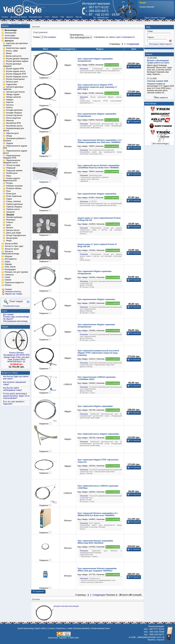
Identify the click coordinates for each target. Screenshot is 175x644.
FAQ (62, 17)
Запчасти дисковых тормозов (13, 88)
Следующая (133, 44)
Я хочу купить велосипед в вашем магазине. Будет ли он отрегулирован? (16, 396)
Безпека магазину (82, 628)
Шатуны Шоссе (13, 230)
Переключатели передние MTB (12, 157)
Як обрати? (8, 319)
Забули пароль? (166, 44)
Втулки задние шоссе (16, 71)
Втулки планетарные (15, 79)
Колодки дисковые (14, 110)
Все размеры (50, 37)
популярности (128, 37)
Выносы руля (12, 82)
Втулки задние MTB (15, 69)
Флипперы (11, 220)
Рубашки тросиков (14, 186)
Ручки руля (11, 194)
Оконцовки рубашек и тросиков (14, 140)
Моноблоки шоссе (14, 126)
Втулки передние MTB (16, 74)
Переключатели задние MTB (15, 147)
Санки (7, 277)
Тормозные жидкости (14, 283)
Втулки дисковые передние (12, 65)
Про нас (79, 17)
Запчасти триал (12, 249)
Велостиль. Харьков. (58, 638)
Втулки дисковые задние (17, 61)
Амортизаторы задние (16, 48)
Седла (9, 199)
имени (112, 37)
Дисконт (70, 17)
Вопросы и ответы (10, 373)
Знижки (5, 327)
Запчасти (9, 41)
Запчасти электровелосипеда (10, 253)
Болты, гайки (12, 51)
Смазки (8, 280)
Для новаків (8, 315)
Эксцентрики (12, 238)
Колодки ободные (14, 113)
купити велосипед (25, 628)
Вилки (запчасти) (14, 56)
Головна (5, 17)
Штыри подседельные (16, 236)
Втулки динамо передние (17, 59)
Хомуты (10, 222)
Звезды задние (13, 94)
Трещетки (10, 212)
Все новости (162, 98)
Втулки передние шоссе (17, 77)
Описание (84, 69)
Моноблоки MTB (13, 123)
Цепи (8, 225)
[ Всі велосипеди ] (161, 144)
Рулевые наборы (14, 189)
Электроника (10, 33)
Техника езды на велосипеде (16, 317)
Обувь (7, 262)
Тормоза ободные (14, 207)
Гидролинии (11, 84)
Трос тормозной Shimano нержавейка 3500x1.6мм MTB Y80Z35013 (95, 542)
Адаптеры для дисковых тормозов (15, 44)
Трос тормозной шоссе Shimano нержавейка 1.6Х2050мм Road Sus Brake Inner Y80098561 (98, 167)
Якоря (9, 241)
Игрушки (8, 256)
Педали (9, 143)
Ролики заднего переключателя (11, 179)
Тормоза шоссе (13, 209)
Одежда (8, 264)
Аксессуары (10, 36)
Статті (47, 17)
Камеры (10, 100)
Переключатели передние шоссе (12, 162)
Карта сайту (40, 628)
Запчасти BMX (11, 244)
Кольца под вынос (14, 115)
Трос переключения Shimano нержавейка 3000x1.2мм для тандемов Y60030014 (97, 570)
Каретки (10, 102)
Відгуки (55, 17)
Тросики (10, 215)
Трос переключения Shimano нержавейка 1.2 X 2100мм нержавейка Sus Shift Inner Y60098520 (100, 141)
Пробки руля (12, 173)
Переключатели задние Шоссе (15, 152)
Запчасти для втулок (15, 92)
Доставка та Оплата (19, 17)
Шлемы (8, 285)
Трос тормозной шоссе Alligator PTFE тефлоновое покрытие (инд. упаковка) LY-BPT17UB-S (97, 87)
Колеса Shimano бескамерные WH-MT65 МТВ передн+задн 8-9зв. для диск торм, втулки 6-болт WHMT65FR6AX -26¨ (17, 357)
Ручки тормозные (14, 196)
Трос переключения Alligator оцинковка (96, 299)
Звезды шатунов (13, 97)
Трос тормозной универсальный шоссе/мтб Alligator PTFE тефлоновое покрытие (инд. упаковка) (98, 353)
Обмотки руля (12, 133)
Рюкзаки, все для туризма (16, 272)
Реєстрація (153, 44)
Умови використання (100, 628)
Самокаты (9, 275)
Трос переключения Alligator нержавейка (97, 194)
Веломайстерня (36, 17)
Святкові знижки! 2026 (158, 81)
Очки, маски (10, 267)
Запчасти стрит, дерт (14, 246)
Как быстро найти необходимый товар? (12, 389)
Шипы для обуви (14, 233)
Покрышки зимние (14, 171)
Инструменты (11, 259)
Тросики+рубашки (14, 217)
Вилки (9, 54)
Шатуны (10, 228)
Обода (9, 136)
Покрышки (11, 168)
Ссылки (51, 628)
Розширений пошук (11, 306)
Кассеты (10, 105)
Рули (8, 191)
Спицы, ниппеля (13, 202)
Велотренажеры (12, 38)
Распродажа (10, 269)
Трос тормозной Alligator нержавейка (95, 406)
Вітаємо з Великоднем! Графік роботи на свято (158, 62)
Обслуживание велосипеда (15, 321)
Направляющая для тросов (13, 130)
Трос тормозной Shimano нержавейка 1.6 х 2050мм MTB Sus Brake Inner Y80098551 (98, 514)
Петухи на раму (13, 165)
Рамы (9, 176)
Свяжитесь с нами (64, 628)
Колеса (9, 107)
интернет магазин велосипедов (66, 606)
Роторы (9, 183)
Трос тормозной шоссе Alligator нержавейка (98, 434)
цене (118, 37)
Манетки (10, 121)
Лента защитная (13, 118)
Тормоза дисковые (14, 204)
